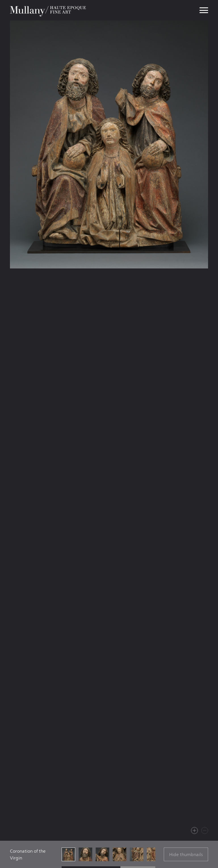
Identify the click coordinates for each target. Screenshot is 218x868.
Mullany (49, 10)
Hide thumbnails (186, 855)
